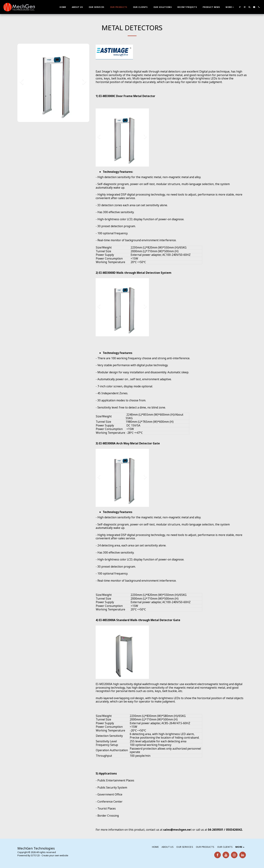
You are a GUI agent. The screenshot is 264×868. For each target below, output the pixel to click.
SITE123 (35, 855)
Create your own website (55, 855)
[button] (240, 7)
